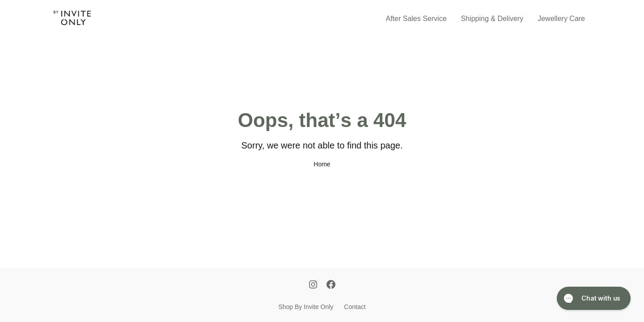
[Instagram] (313, 285)
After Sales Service (416, 19)
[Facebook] (331, 285)
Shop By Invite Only (306, 307)
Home (322, 164)
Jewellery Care (561, 19)
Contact (355, 307)
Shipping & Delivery (492, 19)
